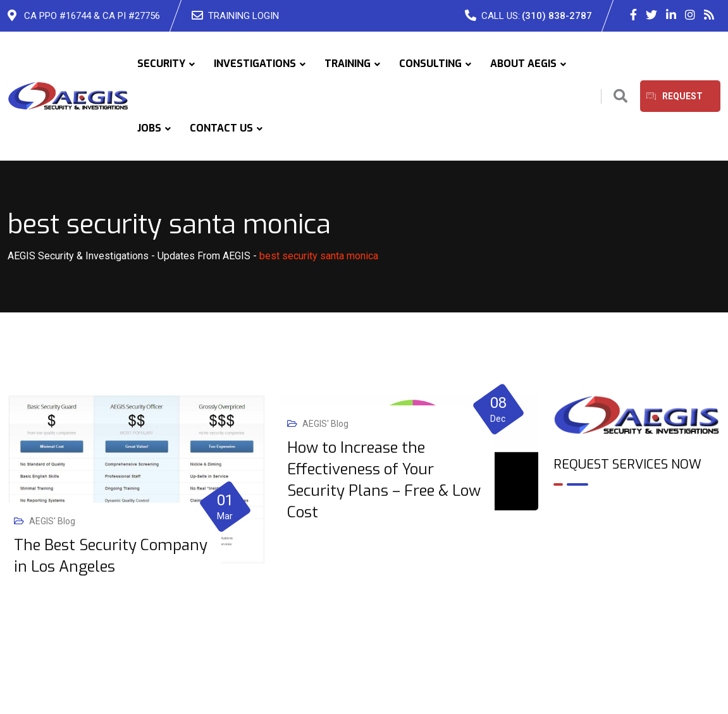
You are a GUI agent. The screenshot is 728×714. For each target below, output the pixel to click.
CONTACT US (221, 128)
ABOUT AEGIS (523, 64)
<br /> (637, 550)
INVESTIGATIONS (255, 64)
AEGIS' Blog (52, 521)
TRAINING (348, 64)
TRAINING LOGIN (244, 16)
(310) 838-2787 (557, 16)
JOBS (149, 128)
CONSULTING (430, 64)
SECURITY (161, 64)
